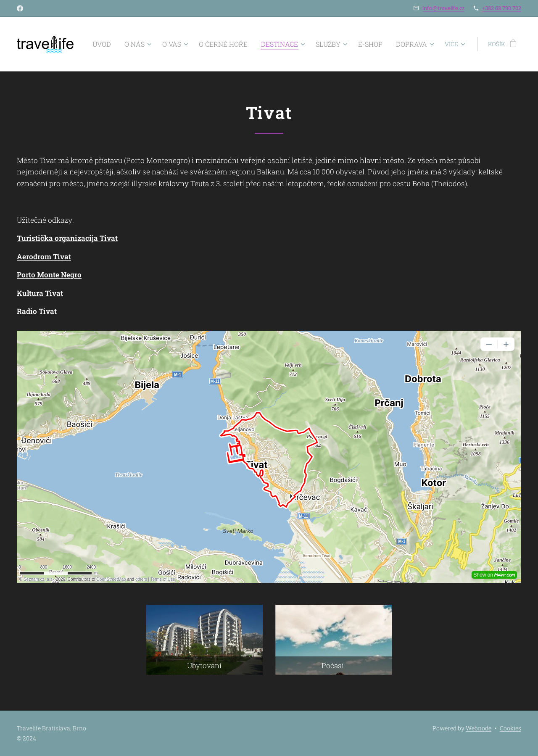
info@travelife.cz (443, 8)
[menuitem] (130, 44)
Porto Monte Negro (49, 275)
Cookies (510, 728)
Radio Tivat (37, 311)
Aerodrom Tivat (44, 257)
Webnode (479, 728)
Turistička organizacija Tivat (67, 238)
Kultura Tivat (40, 293)
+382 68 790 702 (502, 8)
